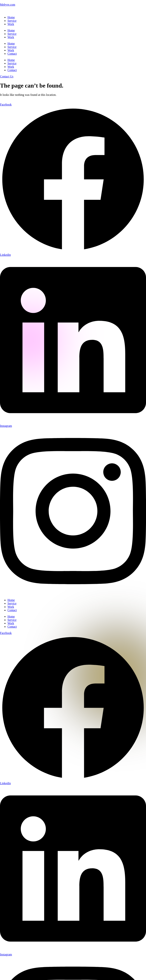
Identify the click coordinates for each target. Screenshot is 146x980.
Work (11, 24)
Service (12, 21)
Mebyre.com (8, 5)
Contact (12, 54)
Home (11, 17)
